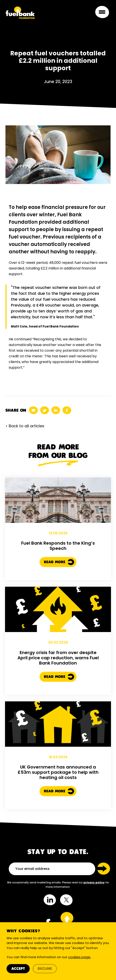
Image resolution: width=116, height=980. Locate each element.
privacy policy (94, 882)
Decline (45, 969)
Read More (59, 581)
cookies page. (80, 957)
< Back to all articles (25, 426)
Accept (18, 969)
